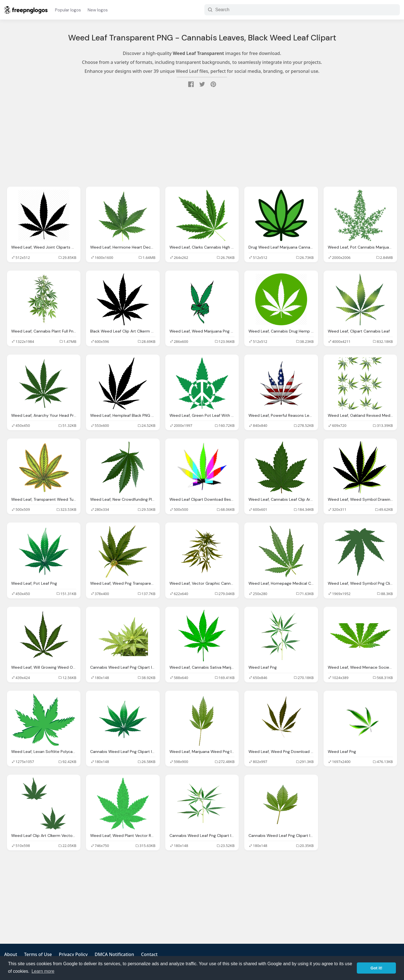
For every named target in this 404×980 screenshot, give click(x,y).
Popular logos (68, 10)
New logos (98, 10)
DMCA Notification (114, 954)
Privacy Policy (73, 954)
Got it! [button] (376, 968)
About (11, 954)
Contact (149, 954)
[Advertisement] (202, 138)
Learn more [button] (43, 971)
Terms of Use (38, 954)
